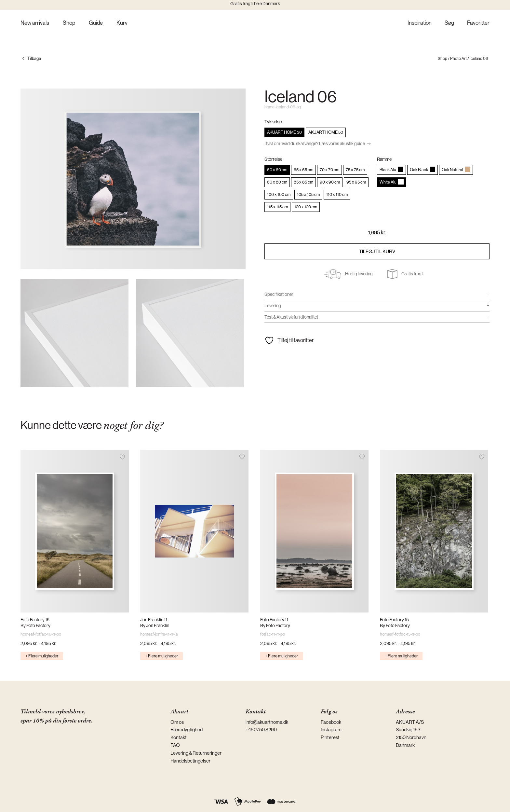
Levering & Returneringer (196, 753)
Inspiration (420, 23)
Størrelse (273, 159)
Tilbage (34, 58)
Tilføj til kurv (377, 251)
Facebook (331, 722)
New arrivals (35, 23)
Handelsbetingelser (190, 761)
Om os (177, 722)
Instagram (331, 729)
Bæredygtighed (187, 729)
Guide (96, 23)
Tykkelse (273, 122)
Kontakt (179, 737)
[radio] (284, 132)
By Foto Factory (35, 626)
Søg (449, 23)
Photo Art (458, 58)
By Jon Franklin (155, 626)
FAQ (175, 745)
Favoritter (478, 23)
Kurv (122, 23)
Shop (69, 23)
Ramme (384, 159)
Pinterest (330, 737)
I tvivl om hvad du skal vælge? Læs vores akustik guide (315, 144)
